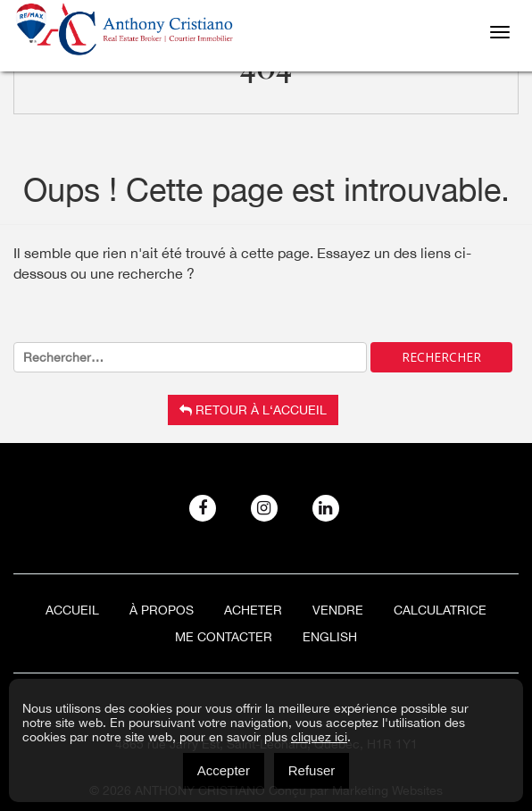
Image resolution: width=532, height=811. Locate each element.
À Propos (162, 610)
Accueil (72, 610)
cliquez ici (319, 737)
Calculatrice (440, 610)
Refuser (312, 770)
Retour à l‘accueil (253, 410)
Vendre (338, 610)
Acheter (253, 610)
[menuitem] (330, 637)
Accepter (224, 770)
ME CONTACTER (224, 637)
